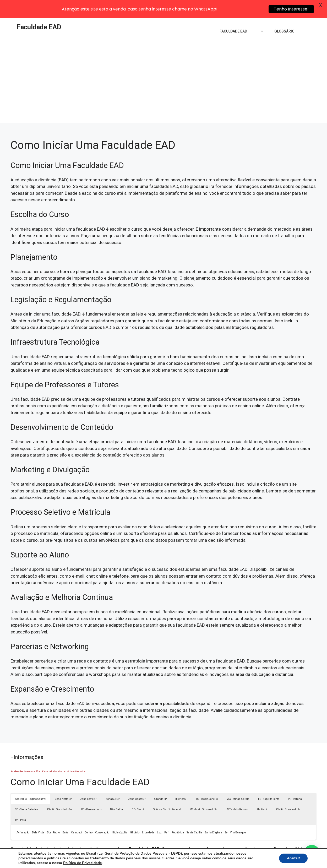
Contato (260, 860)
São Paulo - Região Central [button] (31, 781)
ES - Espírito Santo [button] (269, 781)
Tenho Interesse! (291, 9)
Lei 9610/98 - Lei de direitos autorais (228, 838)
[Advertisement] (163, 66)
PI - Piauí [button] (262, 792)
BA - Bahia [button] (116, 792)
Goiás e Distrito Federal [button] (167, 792)
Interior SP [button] (181, 781)
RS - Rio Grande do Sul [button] (60, 792)
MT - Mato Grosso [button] (237, 792)
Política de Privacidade (200, 860)
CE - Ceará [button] (138, 792)
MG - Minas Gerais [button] (238, 781)
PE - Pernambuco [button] (91, 792)
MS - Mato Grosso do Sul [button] (204, 792)
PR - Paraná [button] (295, 781)
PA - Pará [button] (21, 802)
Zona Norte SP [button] (63, 781)
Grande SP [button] (160, 781)
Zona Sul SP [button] (113, 781)
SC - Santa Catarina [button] (27, 792)
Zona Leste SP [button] (89, 781)
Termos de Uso (236, 860)
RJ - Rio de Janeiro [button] (207, 781)
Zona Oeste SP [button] (137, 781)
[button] (312, 853)
